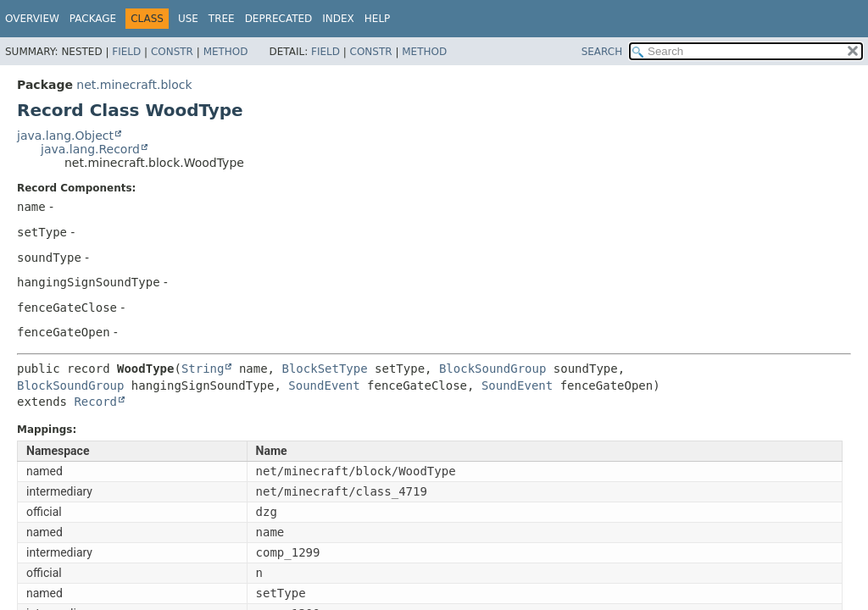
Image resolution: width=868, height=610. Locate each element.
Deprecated (279, 19)
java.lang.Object (65, 136)
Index (338, 19)
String (203, 369)
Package (93, 19)
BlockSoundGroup (492, 369)
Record (95, 402)
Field (126, 52)
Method (226, 52)
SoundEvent (324, 385)
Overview (32, 19)
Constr (172, 52)
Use (188, 19)
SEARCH (602, 52)
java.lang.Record (90, 149)
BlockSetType (324, 369)
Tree (222, 19)
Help (378, 19)
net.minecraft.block (134, 85)
